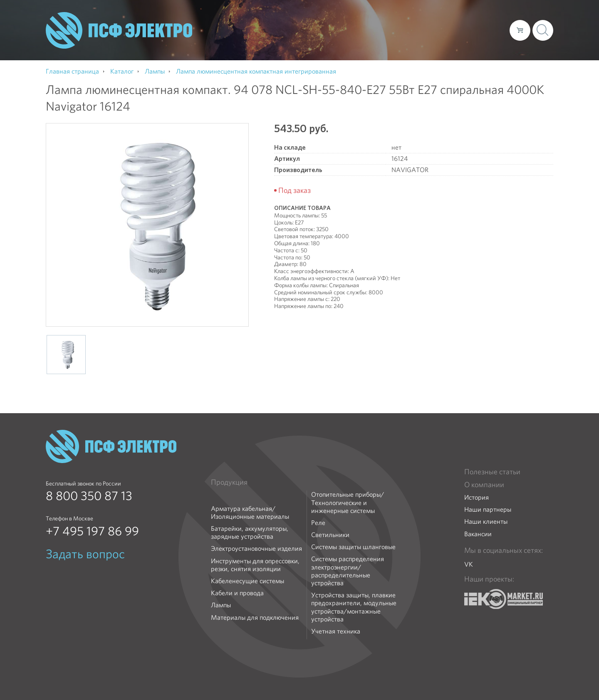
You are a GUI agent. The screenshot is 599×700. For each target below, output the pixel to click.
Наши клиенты (486, 521)
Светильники (330, 535)
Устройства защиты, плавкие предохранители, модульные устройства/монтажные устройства (354, 607)
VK (469, 564)
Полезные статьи (492, 472)
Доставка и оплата (435, 30)
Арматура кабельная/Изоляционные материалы (250, 513)
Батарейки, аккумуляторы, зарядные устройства (250, 532)
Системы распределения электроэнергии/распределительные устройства (348, 571)
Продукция (229, 482)
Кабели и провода (237, 593)
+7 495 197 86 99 (92, 531)
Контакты (488, 30)
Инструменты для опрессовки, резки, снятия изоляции (255, 565)
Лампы (221, 605)
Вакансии (478, 534)
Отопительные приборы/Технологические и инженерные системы (348, 503)
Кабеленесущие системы (248, 581)
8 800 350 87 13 (89, 496)
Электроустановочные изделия (256, 548)
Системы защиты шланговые (353, 547)
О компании (344, 30)
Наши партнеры (488, 509)
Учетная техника (336, 631)
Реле (318, 523)
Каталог (384, 30)
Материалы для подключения (255, 617)
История (476, 497)
